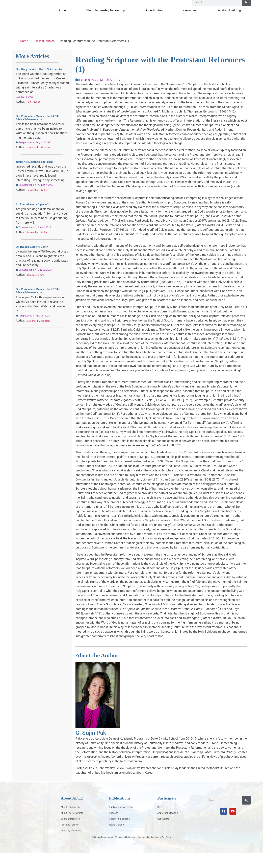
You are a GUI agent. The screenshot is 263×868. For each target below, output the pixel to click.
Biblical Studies (44, 56)
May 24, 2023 (43, 331)
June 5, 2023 (44, 243)
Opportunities (154, 26)
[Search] (246, 18)
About (63, 26)
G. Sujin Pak (91, 748)
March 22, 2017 (110, 95)
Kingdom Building (228, 26)
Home (24, 56)
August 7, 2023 (45, 200)
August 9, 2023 (44, 158)
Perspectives (25, 158)
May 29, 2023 (45, 285)
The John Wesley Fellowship (106, 26)
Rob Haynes (33, 117)
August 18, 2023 (25, 112)
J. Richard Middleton (38, 163)
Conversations (26, 200)
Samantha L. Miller (37, 206)
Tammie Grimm (35, 291)
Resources (189, 26)
